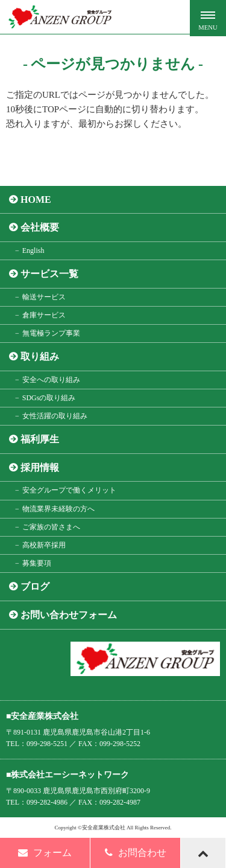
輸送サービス (44, 297)
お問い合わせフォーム (69, 615)
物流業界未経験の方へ (58, 509)
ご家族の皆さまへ (51, 527)
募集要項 (37, 563)
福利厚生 (40, 439)
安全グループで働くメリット (69, 490)
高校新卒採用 (44, 545)
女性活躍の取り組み (55, 416)
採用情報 (40, 468)
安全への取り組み (51, 380)
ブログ (35, 586)
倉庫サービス (44, 315)
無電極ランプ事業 (51, 333)
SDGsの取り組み (49, 398)
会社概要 (40, 227)
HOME (36, 199)
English (33, 251)
